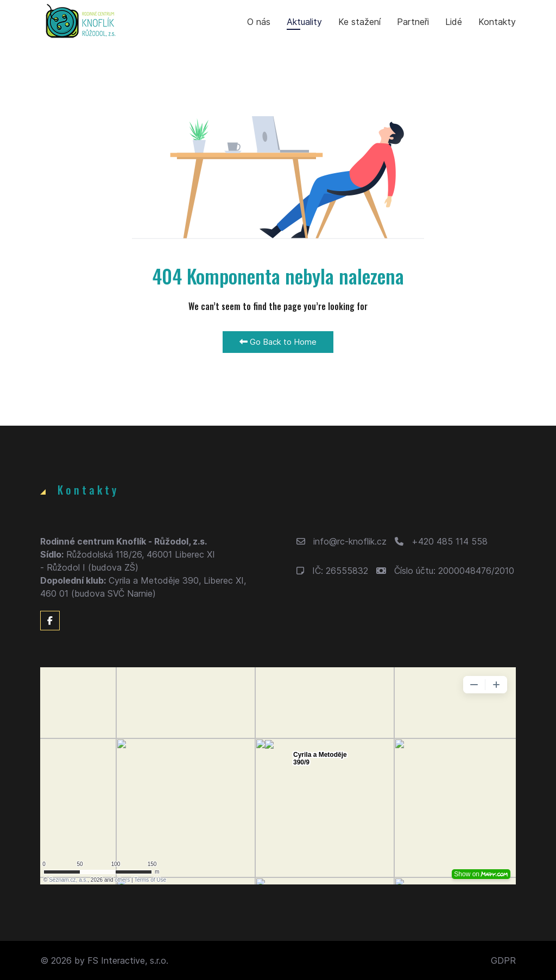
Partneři (413, 22)
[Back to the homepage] (81, 22)
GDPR (503, 960)
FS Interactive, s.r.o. (128, 960)
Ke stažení (359, 22)
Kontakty (497, 22)
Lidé (454, 22)
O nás (259, 22)
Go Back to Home (278, 342)
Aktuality (304, 22)
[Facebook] (50, 621)
